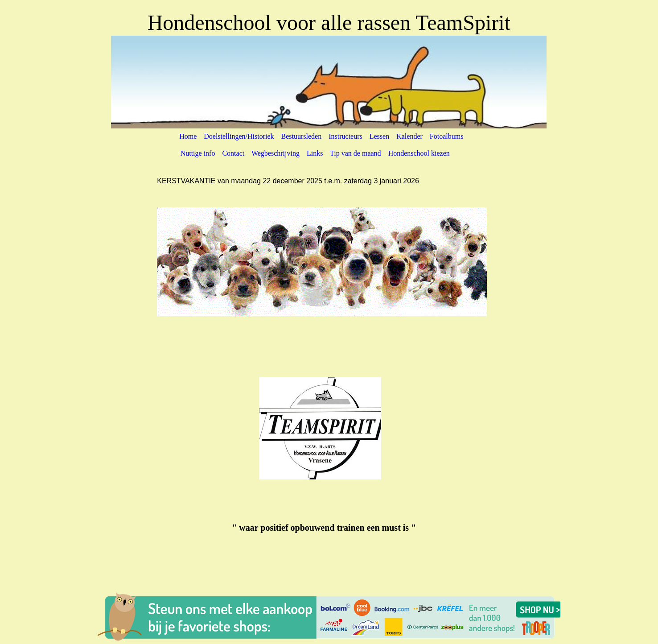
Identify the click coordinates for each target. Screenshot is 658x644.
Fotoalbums (446, 136)
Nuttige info (198, 153)
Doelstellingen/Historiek (241, 136)
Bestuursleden (302, 136)
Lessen (379, 136)
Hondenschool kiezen (419, 153)
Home (191, 136)
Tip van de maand (356, 153)
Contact (233, 153)
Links (315, 153)
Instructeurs (345, 136)
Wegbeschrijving (276, 153)
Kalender (409, 136)
